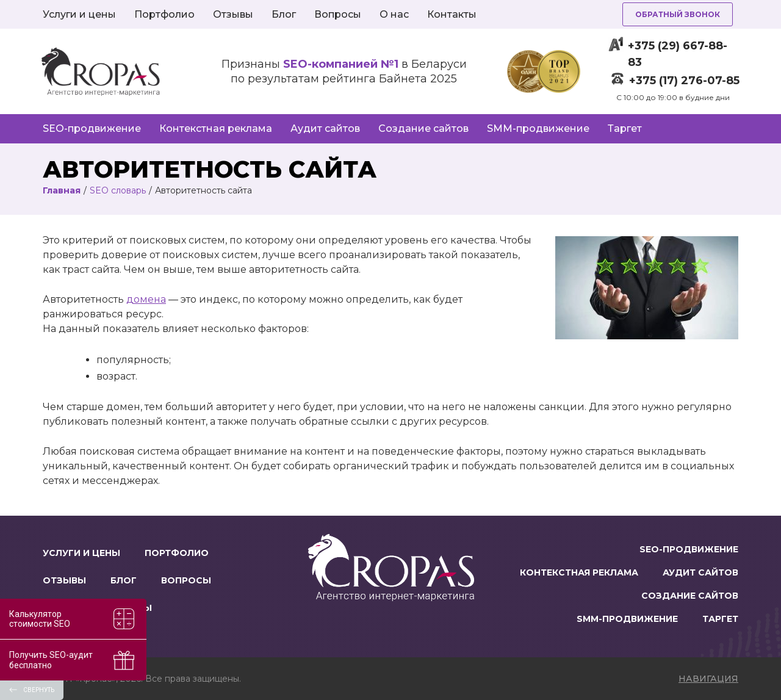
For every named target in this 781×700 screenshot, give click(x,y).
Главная (62, 190)
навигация (708, 679)
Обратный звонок (678, 14)
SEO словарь (118, 190)
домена (146, 299)
